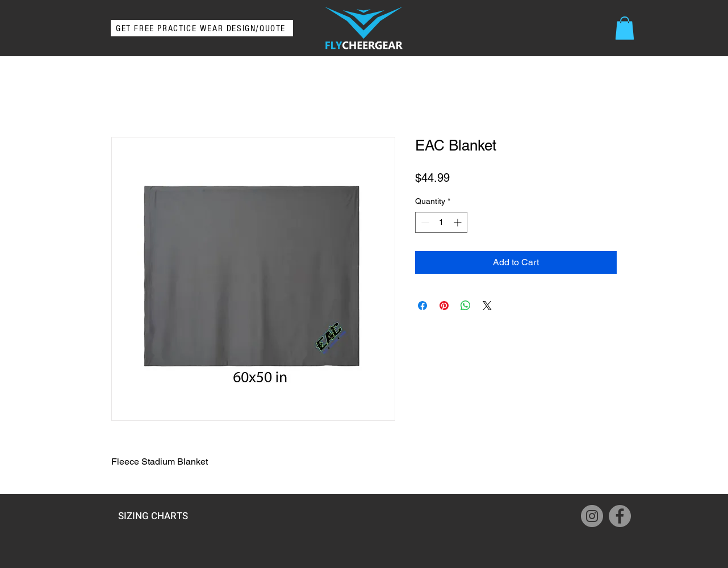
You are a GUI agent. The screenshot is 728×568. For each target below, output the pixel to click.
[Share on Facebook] (422, 306)
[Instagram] (592, 516)
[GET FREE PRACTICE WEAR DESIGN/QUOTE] (202, 28)
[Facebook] (620, 516)
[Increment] (459, 222)
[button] (625, 28)
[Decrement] (424, 222)
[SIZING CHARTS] (153, 516)
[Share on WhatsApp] (466, 306)
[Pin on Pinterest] (444, 306)
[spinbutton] (441, 222)
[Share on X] (487, 306)
